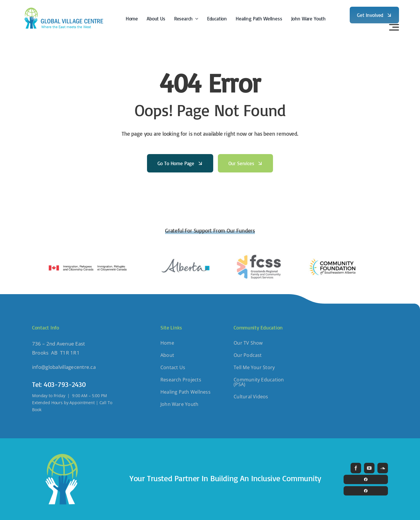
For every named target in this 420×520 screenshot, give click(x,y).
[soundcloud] (383, 468)
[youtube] (369, 468)
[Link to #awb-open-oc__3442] (394, 27)
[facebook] (356, 468)
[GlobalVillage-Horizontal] (63, 7)
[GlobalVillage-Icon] (61, 452)
